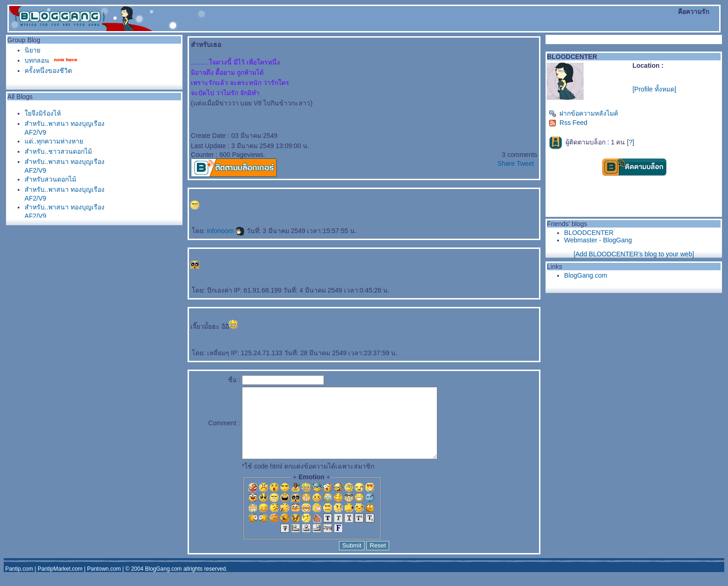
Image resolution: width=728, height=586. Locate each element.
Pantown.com (104, 583)
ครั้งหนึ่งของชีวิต (48, 71)
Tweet (525, 163)
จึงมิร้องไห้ (43, 113)
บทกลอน (37, 60)
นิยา (32, 50)
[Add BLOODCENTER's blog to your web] (634, 254)
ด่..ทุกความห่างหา (54, 141)
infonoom (226, 231)
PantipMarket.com (60, 583)
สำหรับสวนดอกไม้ (50, 179)
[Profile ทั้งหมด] (654, 89)
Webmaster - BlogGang (598, 240)
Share (506, 163)
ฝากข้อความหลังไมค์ (583, 113)
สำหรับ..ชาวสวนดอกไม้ (58, 151)
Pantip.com (19, 583)
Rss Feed (568, 123)
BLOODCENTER (589, 233)
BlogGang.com (586, 275)
